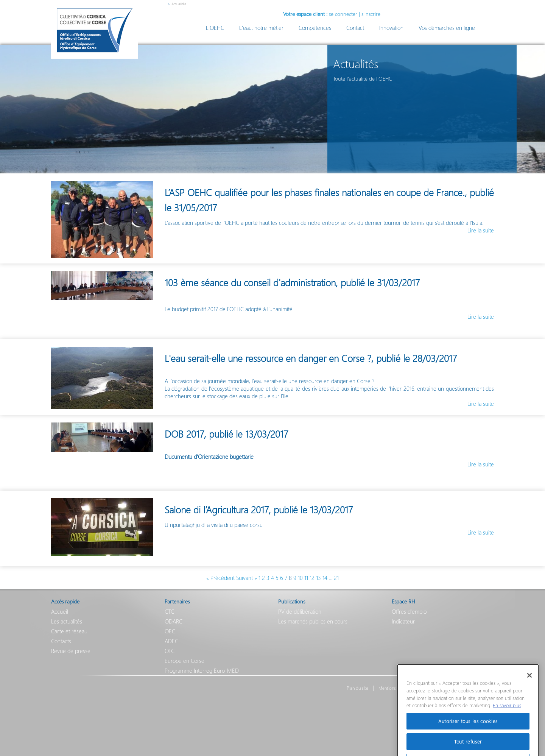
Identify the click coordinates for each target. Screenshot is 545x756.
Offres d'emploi (410, 611)
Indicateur (403, 621)
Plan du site (357, 688)
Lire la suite (481, 230)
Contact (355, 28)
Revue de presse (71, 651)
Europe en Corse (185, 661)
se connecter (343, 14)
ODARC (174, 621)
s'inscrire (371, 14)
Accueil (60, 611)
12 (312, 578)
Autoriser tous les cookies (468, 733)
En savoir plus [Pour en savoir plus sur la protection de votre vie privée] (507, 718)
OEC (170, 631)
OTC (170, 651)
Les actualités (67, 621)
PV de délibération (300, 611)
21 (336, 578)
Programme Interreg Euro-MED (202, 670)
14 (325, 578)
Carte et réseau (69, 631)
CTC (169, 611)
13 (318, 578)
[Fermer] (529, 688)
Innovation (391, 28)
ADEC (171, 641)
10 (300, 578)
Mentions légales (394, 688)
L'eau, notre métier (261, 28)
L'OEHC (215, 28)
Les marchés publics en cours (313, 621)
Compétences (315, 28)
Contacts (61, 641)
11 (306, 578)
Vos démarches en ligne (447, 28)
